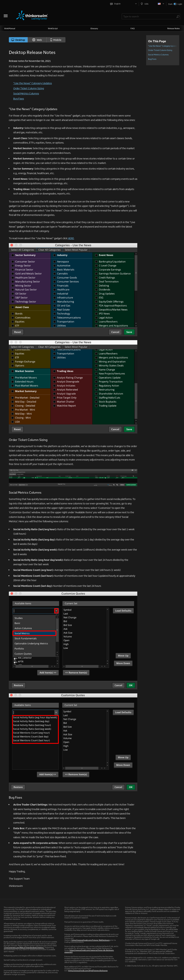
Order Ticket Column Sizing (29, 88)
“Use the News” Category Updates (33, 83)
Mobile (56, 40)
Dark (170, 4)
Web (37, 40)
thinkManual (10, 28)
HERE (71, 238)
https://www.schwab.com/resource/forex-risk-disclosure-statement (89, 951)
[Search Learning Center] (149, 16)
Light (180, 4)
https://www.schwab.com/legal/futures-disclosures (88, 970)
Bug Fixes (19, 98)
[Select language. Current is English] (124, 4)
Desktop (18, 40)
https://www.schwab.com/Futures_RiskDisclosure (90, 940)
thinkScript (53, 28)
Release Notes (174, 28)
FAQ (133, 28)
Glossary (94, 28)
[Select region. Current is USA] (153, 4)
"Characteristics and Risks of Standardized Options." (24, 947)
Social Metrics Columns (26, 93)
